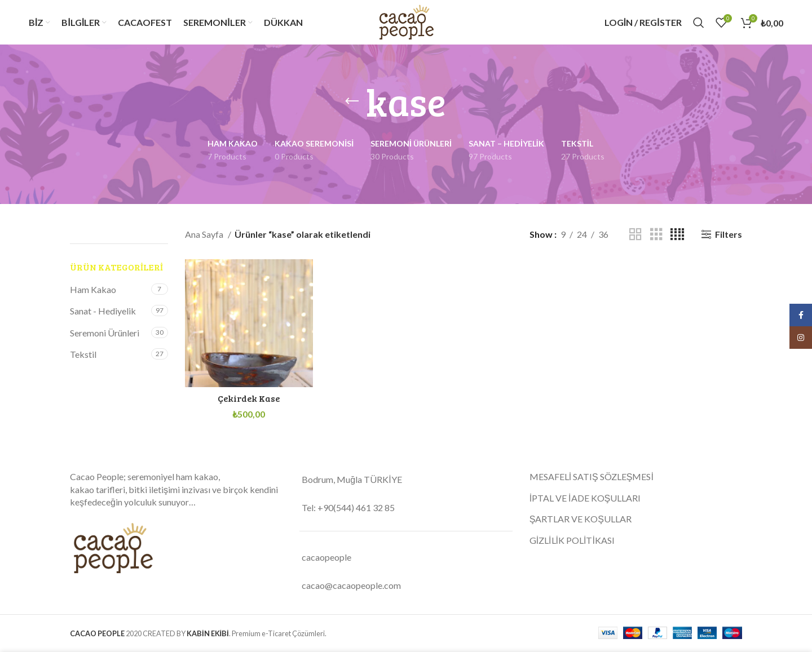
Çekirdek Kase (248, 400)
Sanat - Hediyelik (103, 314)
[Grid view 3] (656, 238)
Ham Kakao (93, 293)
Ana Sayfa (205, 238)
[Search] (699, 24)
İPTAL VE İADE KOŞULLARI (585, 500)
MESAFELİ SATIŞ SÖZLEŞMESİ (592, 479)
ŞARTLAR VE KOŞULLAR (581, 520)
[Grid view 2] (636, 238)
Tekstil (83, 358)
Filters (729, 238)
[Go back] (352, 105)
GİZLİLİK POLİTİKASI (572, 542)
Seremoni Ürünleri (105, 336)
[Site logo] (406, 23)
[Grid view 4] (677, 238)
